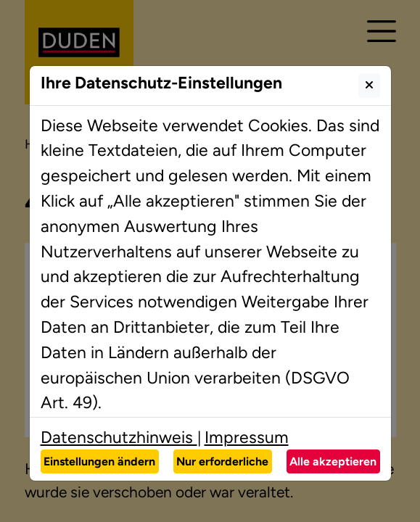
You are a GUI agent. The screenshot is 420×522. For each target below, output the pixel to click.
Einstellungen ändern (99, 461)
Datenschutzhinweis (119, 437)
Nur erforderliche (222, 461)
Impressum (247, 437)
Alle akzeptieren (333, 461)
